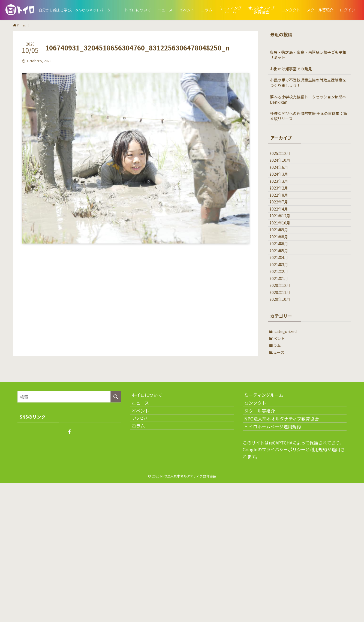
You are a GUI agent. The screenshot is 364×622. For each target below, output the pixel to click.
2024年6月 (283, 178)
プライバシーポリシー (284, 589)
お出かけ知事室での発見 (291, 69)
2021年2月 (283, 348)
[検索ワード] (69, 511)
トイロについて (152, 511)
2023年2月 (283, 212)
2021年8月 (283, 292)
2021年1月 (283, 359)
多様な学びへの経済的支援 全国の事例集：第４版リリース (309, 116)
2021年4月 (283, 326)
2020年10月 (284, 393)
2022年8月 (283, 223)
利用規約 (318, 589)
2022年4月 (283, 246)
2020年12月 (284, 371)
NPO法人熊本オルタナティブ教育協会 (286, 550)
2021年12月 (284, 257)
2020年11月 (284, 382)
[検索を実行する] (116, 511)
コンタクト (260, 524)
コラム (279, 453)
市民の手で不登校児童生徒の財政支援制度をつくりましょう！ (308, 83)
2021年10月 (284, 269)
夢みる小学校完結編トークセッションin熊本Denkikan (308, 100)
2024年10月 (284, 167)
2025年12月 (284, 155)
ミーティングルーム (269, 511)
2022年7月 (283, 235)
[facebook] (70, 546)
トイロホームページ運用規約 (278, 563)
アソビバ (148, 549)
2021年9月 (283, 280)
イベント (281, 441)
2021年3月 (283, 337)
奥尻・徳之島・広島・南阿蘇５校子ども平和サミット (308, 55)
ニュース (281, 464)
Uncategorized (287, 430)
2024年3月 (283, 189)
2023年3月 (283, 201)
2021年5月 (283, 314)
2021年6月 (283, 303)
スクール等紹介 (264, 537)
